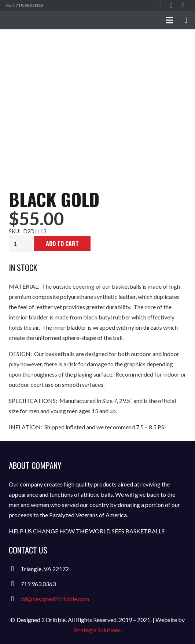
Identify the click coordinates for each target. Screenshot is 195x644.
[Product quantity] (21, 244)
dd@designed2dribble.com (55, 599)
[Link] (61, 20)
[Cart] (186, 20)
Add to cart (62, 244)
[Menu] (169, 20)
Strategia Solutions (97, 630)
